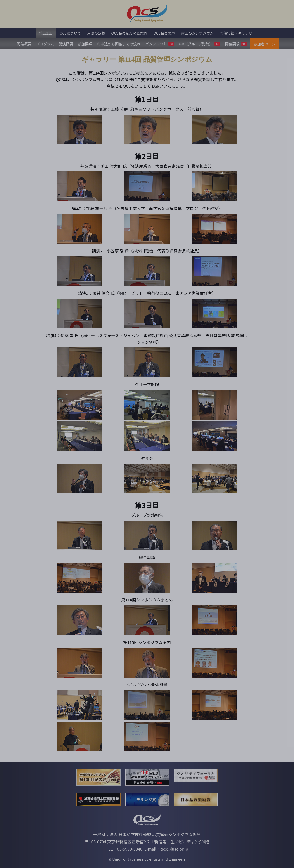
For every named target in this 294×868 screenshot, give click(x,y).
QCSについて (70, 33)
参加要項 (85, 44)
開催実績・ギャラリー (238, 33)
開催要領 (236, 44)
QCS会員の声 (164, 33)
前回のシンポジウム (197, 33)
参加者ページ (265, 44)
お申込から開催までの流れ (119, 44)
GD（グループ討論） (200, 44)
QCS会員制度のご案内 (129, 33)
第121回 (46, 33)
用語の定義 (96, 33)
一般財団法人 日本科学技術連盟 (122, 834)
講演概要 (66, 44)
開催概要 (24, 44)
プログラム (45, 44)
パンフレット (160, 44)
